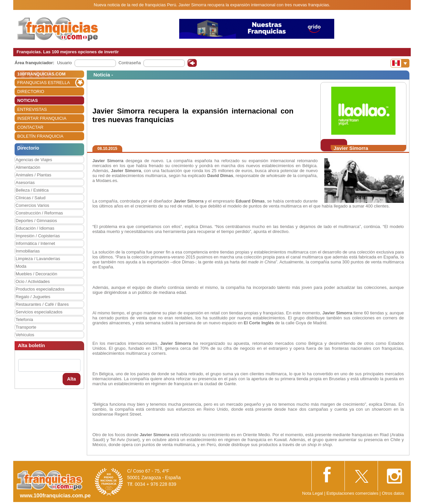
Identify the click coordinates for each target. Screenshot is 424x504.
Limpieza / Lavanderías (38, 259)
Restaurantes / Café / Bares (42, 304)
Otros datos (393, 493)
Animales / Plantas (33, 175)
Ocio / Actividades (33, 281)
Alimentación (28, 167)
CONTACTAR (30, 127)
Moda (21, 266)
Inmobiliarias (28, 251)
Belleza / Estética (32, 190)
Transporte (26, 327)
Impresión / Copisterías (38, 236)
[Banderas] (400, 63)
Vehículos (25, 335)
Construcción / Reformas (39, 213)
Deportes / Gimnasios (36, 221)
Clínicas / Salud (30, 198)
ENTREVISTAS (32, 109)
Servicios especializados (39, 312)
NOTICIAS (27, 100)
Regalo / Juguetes (33, 297)
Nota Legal (313, 493)
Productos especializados (40, 289)
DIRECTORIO (31, 92)
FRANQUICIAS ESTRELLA (44, 83)
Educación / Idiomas (35, 228)
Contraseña (130, 63)
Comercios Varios (32, 205)
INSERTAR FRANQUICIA (42, 118)
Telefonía (24, 320)
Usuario (64, 63)
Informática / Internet (35, 243)
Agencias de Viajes (34, 160)
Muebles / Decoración (36, 274)
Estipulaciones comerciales (353, 493)
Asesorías (25, 183)
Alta (72, 379)
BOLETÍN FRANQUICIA (40, 136)
